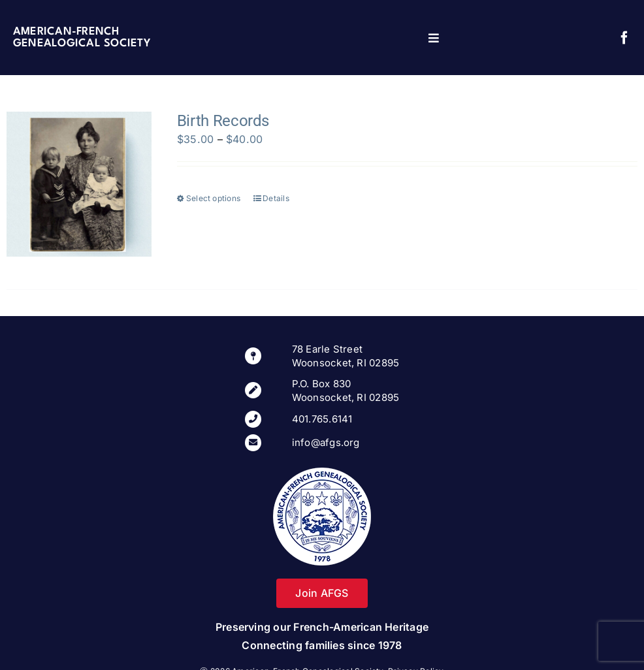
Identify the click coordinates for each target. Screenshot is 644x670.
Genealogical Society (82, 43)
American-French (66, 32)
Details (276, 198)
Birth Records (223, 121)
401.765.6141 (322, 419)
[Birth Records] (79, 184)
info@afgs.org (326, 442)
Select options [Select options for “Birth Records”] (213, 198)
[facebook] (624, 38)
